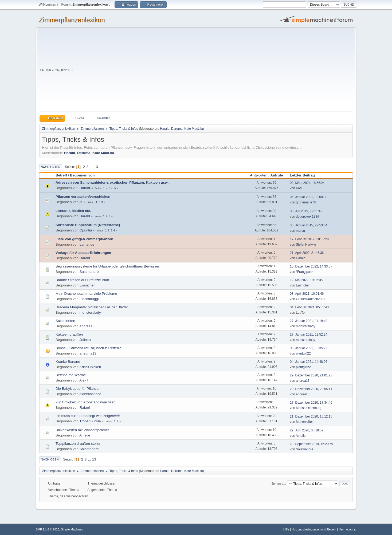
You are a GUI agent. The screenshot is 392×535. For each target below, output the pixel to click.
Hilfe (286, 529)
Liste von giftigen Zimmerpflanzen (84, 239)
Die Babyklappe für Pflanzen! (79, 389)
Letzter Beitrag (305, 175)
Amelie (85, 435)
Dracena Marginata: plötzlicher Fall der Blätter (92, 307)
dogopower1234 (307, 217)
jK (81, 202)
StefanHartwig (306, 245)
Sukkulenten (65, 321)
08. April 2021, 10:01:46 (307, 294)
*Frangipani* (305, 272)
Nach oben (50, 459)
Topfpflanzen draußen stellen (78, 444)
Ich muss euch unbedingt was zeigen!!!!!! (88, 416)
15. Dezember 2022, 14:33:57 (311, 266)
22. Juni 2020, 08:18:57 (307, 430)
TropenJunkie (90, 421)
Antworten (259, 175)
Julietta (85, 340)
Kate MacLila (193, 129)
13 (96, 167)
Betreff (61, 175)
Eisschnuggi (89, 299)
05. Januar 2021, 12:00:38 (309, 197)
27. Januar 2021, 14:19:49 (309, 321)
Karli (299, 188)
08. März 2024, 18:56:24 (307, 183)
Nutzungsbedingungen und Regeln (314, 529)
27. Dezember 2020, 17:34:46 (311, 403)
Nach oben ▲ (347, 529)
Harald (165, 129)
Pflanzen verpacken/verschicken (83, 197)
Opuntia (86, 230)
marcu (300, 231)
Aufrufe (277, 175)
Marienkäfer (304, 422)
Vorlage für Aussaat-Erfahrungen (83, 253)
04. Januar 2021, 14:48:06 (309, 362)
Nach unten (51, 167)
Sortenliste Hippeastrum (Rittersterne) (88, 225)
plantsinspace (91, 394)
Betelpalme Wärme (71, 375)
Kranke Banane (68, 362)
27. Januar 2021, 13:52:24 (309, 335)
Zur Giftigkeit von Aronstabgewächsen (85, 402)
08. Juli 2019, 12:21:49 (306, 211)
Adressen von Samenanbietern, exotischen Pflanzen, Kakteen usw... (113, 182)
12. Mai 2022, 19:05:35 (306, 280)
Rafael (85, 408)
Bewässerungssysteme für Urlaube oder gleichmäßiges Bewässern (108, 266)
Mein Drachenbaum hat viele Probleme (86, 294)
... (92, 167)
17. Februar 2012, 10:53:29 (309, 239)
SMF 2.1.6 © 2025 (48, 529)
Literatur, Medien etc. (73, 211)
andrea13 (87, 326)
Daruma (177, 129)
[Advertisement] (213, 72)
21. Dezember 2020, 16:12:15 (311, 416)
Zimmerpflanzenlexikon (72, 20)
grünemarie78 (306, 202)
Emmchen (88, 285)
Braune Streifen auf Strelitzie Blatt (82, 280)
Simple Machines (72, 529)
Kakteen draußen (69, 334)
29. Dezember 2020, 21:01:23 (311, 375)
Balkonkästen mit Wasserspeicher (82, 430)
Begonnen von (82, 175)
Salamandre (89, 272)
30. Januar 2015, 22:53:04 (309, 225)
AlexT (84, 380)
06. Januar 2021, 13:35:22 (309, 348)
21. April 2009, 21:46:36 (307, 253)
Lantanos (87, 244)
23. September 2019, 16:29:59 (312, 444)
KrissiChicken (90, 367)
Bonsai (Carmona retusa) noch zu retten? (88, 348)
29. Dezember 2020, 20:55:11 (311, 389)
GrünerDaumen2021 (310, 299)
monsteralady (90, 312)
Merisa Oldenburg (309, 408)
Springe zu (278, 483)
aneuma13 (88, 353)
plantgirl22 (303, 353)
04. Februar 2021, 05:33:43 (309, 307)
